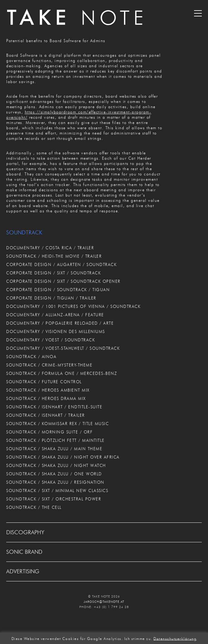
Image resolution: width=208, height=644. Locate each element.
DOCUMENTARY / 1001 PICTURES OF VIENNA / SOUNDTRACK (73, 306)
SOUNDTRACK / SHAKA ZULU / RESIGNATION (55, 482)
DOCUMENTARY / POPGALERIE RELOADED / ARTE (60, 323)
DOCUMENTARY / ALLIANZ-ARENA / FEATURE (55, 315)
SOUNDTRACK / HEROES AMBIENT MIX (48, 390)
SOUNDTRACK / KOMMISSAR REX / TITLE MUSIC (58, 424)
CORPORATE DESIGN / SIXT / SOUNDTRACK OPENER (63, 281)
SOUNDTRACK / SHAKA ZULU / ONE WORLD (54, 474)
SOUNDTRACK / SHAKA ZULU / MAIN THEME (54, 449)
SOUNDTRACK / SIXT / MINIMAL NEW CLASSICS (57, 491)
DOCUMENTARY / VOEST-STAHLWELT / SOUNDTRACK (63, 348)
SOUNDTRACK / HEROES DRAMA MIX (46, 398)
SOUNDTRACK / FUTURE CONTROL (44, 382)
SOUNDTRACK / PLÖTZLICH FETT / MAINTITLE (55, 440)
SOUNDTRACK (24, 233)
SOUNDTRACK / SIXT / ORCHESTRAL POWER (54, 499)
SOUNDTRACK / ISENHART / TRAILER (46, 415)
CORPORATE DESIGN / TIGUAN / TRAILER (51, 298)
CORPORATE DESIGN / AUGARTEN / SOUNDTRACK (61, 264)
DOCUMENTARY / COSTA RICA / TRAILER (50, 248)
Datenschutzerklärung (175, 638)
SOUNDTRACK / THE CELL (34, 507)
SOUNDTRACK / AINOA (31, 357)
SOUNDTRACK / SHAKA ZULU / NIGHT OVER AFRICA (63, 457)
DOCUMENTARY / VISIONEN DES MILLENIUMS (56, 331)
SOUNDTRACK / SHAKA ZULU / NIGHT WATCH (56, 465)
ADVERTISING (23, 571)
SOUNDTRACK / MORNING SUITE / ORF (49, 432)
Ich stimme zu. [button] (138, 638)
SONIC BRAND (24, 552)
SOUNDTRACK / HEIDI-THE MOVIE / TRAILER (54, 256)
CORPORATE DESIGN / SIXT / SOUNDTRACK (53, 273)
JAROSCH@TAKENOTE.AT (104, 602)
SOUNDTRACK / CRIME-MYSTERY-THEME (49, 365)
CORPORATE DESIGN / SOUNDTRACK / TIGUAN (58, 290)
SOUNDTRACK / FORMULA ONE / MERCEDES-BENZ (62, 373)
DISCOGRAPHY (25, 532)
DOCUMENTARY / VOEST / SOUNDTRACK (51, 340)
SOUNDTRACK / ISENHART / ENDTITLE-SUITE (54, 407)
